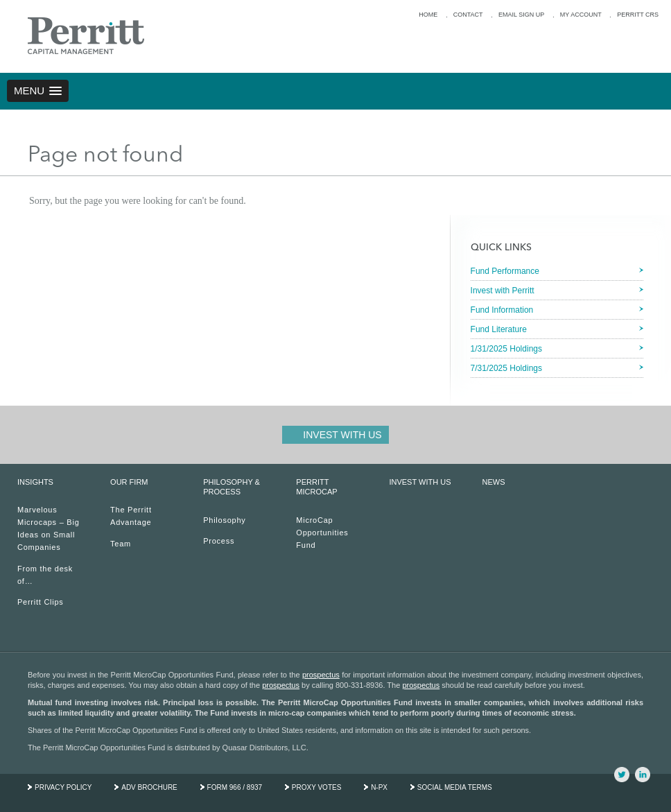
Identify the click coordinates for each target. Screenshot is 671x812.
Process (219, 541)
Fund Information (502, 310)
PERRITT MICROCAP (316, 487)
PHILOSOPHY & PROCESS (232, 487)
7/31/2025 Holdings (506, 368)
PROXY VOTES (317, 787)
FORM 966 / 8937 (235, 787)
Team (121, 544)
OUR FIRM (129, 482)
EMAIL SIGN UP (521, 15)
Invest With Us (342, 435)
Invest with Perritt (503, 291)
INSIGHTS (35, 482)
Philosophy (224, 520)
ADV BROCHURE (149, 787)
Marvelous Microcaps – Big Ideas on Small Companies (49, 528)
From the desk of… (45, 575)
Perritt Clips (41, 602)
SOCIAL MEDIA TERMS (455, 787)
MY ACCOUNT (581, 15)
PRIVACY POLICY (63, 787)
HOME (428, 15)
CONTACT (468, 15)
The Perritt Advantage (131, 516)
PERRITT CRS (638, 15)
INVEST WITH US (420, 482)
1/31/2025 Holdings (506, 349)
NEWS (494, 482)
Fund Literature (499, 329)
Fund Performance (505, 271)
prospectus (321, 675)
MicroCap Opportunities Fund (322, 533)
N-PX (379, 787)
